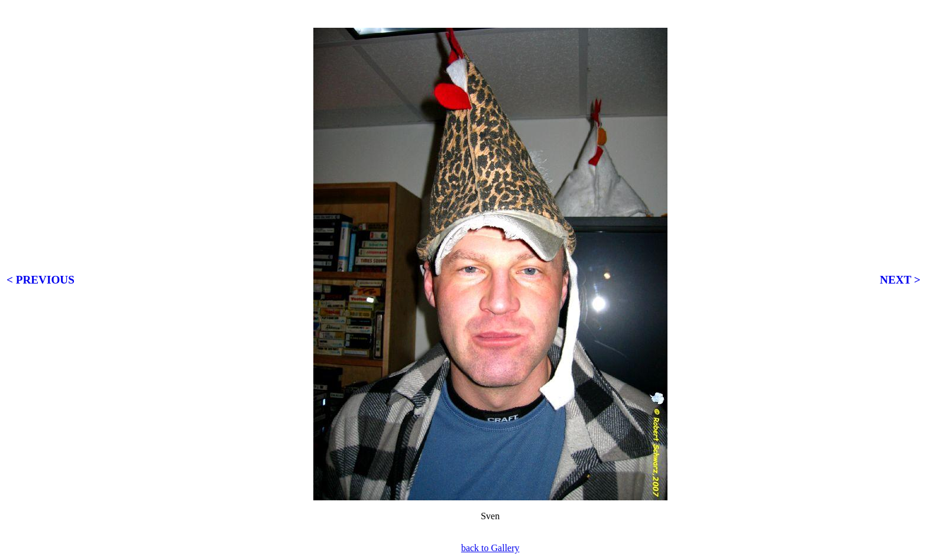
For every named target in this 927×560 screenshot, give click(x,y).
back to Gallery (490, 548)
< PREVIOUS (40, 280)
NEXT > (900, 280)
